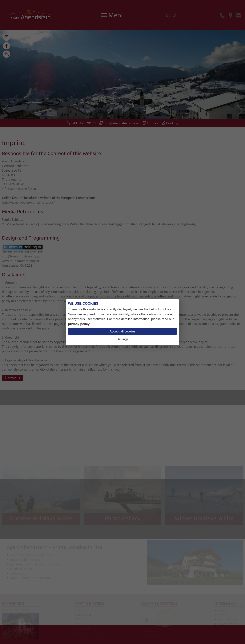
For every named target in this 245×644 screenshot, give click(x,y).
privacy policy (79, 324)
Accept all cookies (122, 331)
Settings (122, 339)
